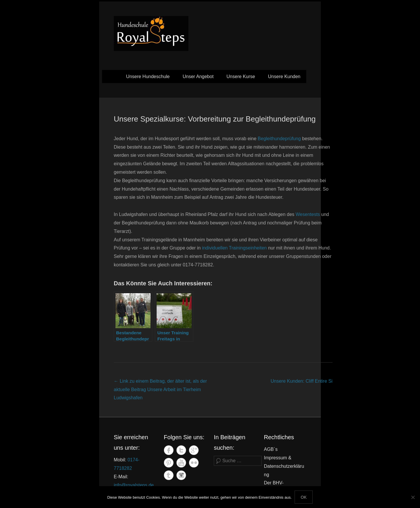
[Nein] (413, 497)
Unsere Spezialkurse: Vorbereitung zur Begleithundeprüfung (215, 119)
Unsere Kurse (241, 77)
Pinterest (169, 463)
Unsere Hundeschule (148, 77)
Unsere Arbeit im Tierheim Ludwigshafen (160, 390)
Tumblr (169, 475)
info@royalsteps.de (134, 485)
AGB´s (271, 449)
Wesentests (308, 214)
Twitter (181, 450)
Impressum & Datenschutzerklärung (284, 466)
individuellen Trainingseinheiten (234, 248)
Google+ (194, 450)
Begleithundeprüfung (279, 139)
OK (304, 497)
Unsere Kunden (284, 77)
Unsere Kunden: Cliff (302, 381)
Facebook (169, 450)
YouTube (181, 463)
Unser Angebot (198, 77)
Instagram (181, 475)
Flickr (194, 463)
